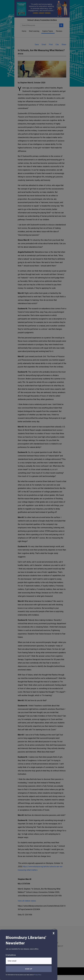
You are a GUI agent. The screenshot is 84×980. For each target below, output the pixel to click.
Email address (11, 955)
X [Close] (54, 933)
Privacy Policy (38, 975)
